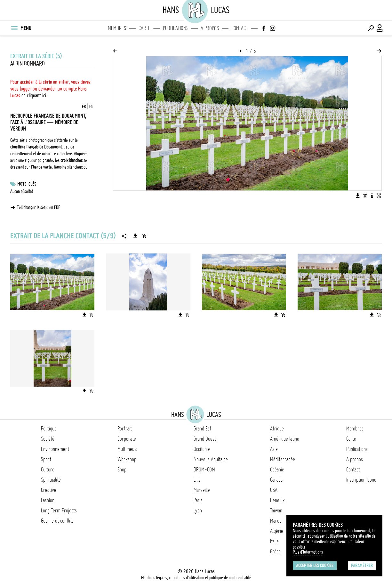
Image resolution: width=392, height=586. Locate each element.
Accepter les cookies (315, 566)
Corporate (127, 439)
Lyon (198, 510)
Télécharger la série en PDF (39, 207)
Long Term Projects (59, 510)
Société (48, 439)
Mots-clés (27, 184)
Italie (274, 541)
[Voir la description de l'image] (372, 196)
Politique (49, 429)
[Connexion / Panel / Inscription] (380, 28)
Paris (198, 500)
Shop (122, 470)
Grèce (275, 551)
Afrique (277, 429)
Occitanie (202, 449)
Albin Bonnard (28, 64)
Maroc (276, 521)
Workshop (127, 459)
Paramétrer (362, 566)
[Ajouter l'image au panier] (365, 196)
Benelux (277, 500)
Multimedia (127, 449)
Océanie (277, 470)
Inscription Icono (361, 480)
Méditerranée (283, 459)
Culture (48, 470)
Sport (46, 459)
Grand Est (202, 429)
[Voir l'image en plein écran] (379, 196)
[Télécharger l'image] (358, 196)
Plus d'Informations (308, 552)
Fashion (48, 500)
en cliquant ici (34, 95)
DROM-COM (204, 470)
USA (274, 490)
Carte (144, 28)
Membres (117, 28)
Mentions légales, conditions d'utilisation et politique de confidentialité (196, 578)
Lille (197, 480)
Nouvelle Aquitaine (211, 459)
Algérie (277, 531)
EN (91, 107)
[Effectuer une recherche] (371, 28)
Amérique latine (285, 439)
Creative (49, 490)
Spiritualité (51, 480)
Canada (276, 480)
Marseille (202, 490)
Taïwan (276, 510)
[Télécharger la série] (135, 236)
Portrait (125, 429)
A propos (210, 28)
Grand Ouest (205, 439)
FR (84, 107)
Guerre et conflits (57, 521)
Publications (176, 28)
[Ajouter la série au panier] (144, 236)
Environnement (55, 449)
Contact (240, 28)
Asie (274, 449)
